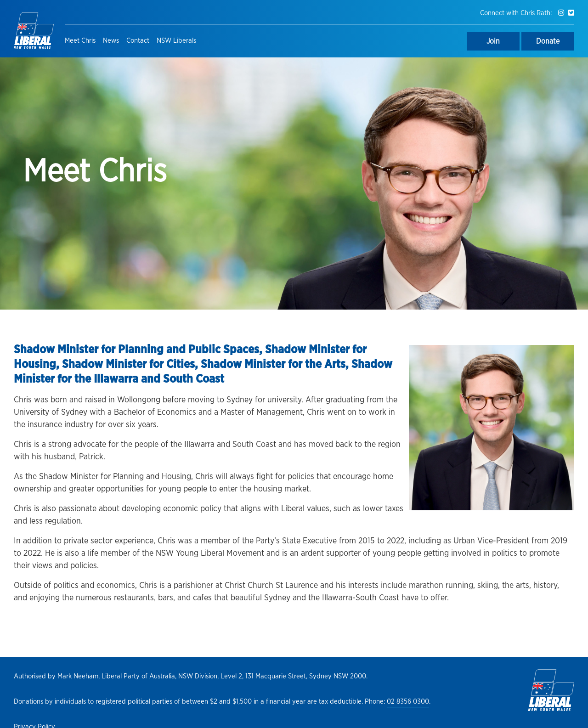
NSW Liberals (176, 41)
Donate (548, 41)
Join (493, 41)
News (111, 41)
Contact (138, 41)
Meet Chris (80, 41)
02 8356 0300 (408, 702)
